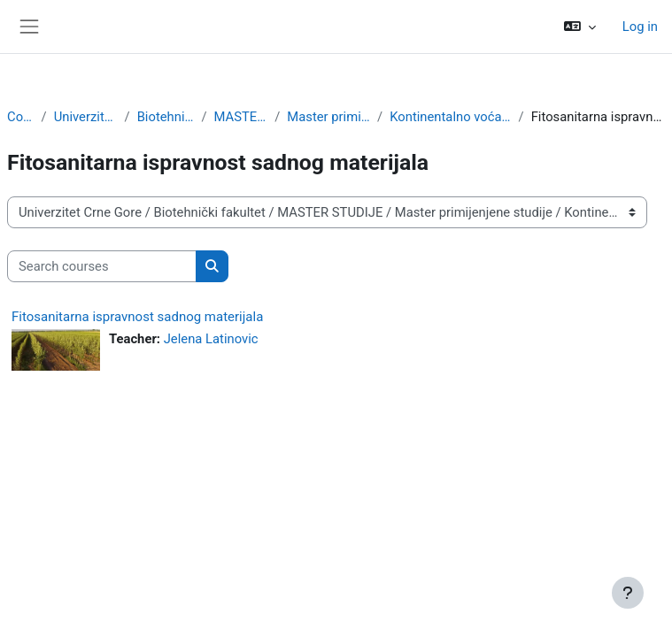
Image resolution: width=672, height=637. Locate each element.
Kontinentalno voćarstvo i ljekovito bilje (450, 117)
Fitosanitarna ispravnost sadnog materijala (137, 317)
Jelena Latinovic (211, 339)
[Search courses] (102, 266)
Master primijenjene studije (328, 117)
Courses (21, 117)
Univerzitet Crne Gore (86, 117)
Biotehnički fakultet (166, 117)
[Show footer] (628, 593)
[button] (580, 27)
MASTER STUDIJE (241, 117)
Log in (640, 27)
